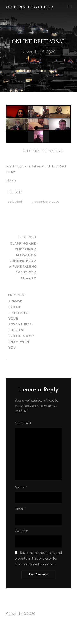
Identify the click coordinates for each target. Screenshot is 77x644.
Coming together (30, 7)
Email (20, 509)
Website (21, 531)
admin (27, 156)
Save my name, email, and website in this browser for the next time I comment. (38, 559)
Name (21, 487)
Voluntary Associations (35, 180)
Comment (23, 423)
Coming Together (51, 614)
